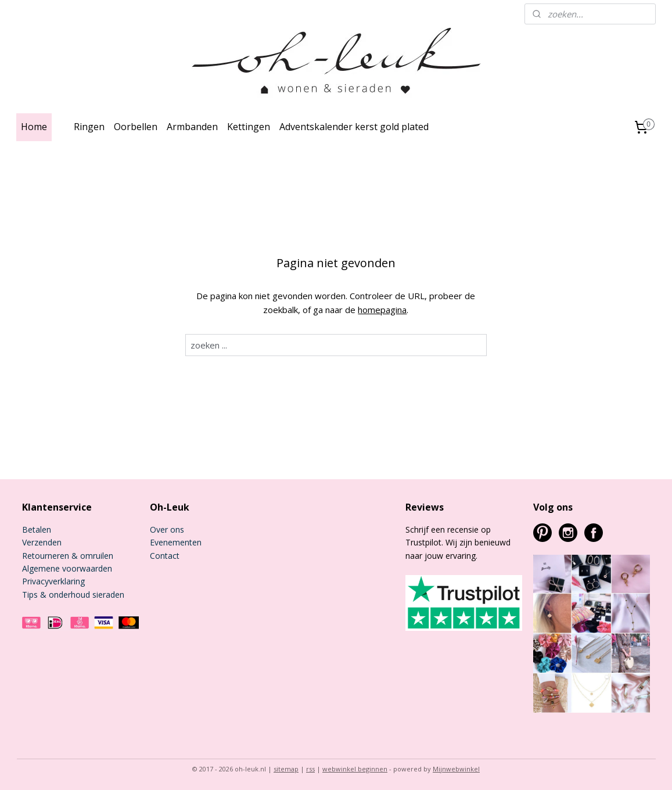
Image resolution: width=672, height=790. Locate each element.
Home (34, 127)
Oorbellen (136, 127)
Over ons (167, 529)
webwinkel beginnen (355, 769)
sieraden (107, 595)
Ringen (89, 127)
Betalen (37, 529)
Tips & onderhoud (56, 595)
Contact (165, 556)
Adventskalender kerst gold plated (354, 127)
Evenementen (176, 542)
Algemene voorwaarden (67, 568)
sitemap (286, 769)
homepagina (383, 310)
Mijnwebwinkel (456, 769)
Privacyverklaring (53, 581)
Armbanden (192, 127)
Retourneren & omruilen (68, 556)
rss (310, 769)
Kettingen (249, 127)
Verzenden (42, 542)
